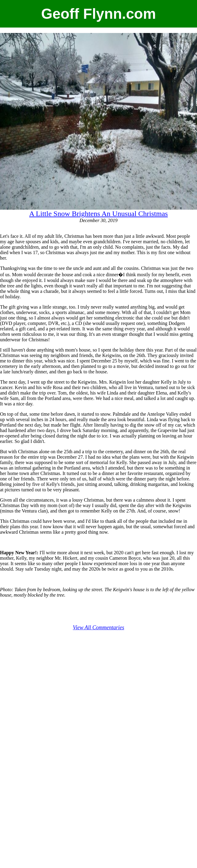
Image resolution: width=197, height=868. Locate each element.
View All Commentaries (98, 627)
